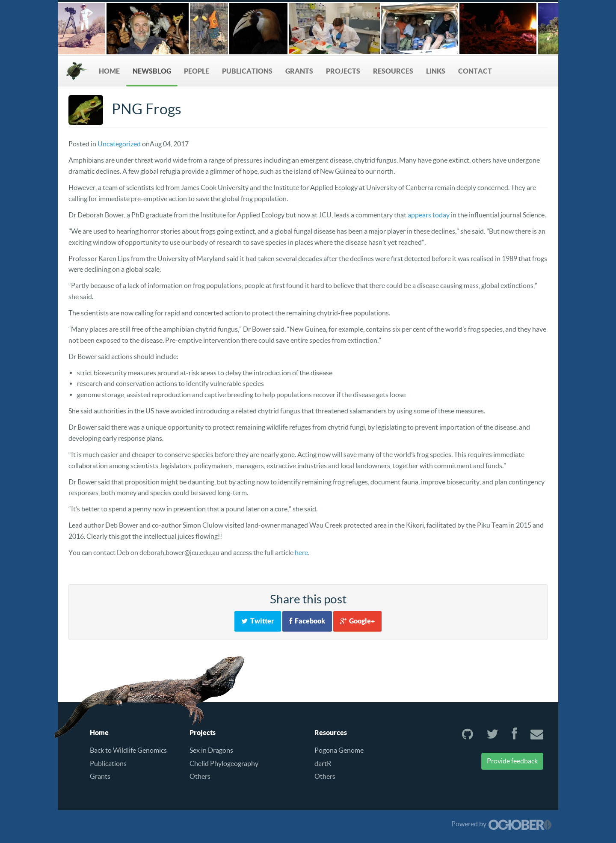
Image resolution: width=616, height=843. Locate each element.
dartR (323, 763)
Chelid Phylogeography (224, 763)
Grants (299, 71)
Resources (393, 71)
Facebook (307, 621)
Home (109, 71)
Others (200, 776)
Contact (475, 71)
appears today (429, 215)
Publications (247, 71)
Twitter (258, 621)
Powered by (502, 824)
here (301, 552)
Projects (343, 71)
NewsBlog (152, 71)
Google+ (357, 621)
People (197, 71)
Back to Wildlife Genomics (128, 750)
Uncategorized (119, 144)
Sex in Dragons (211, 750)
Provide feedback (512, 761)
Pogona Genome (339, 750)
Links (436, 71)
